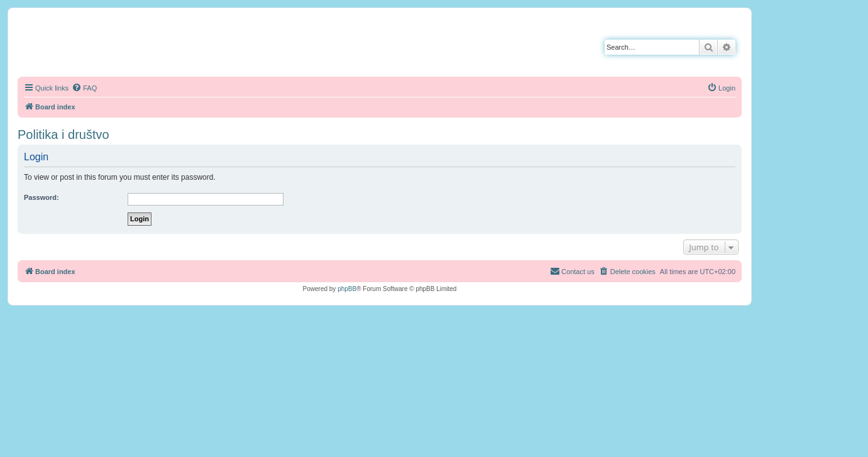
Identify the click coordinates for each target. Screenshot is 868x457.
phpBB (347, 289)
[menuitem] (84, 88)
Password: (41, 197)
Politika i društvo (63, 135)
